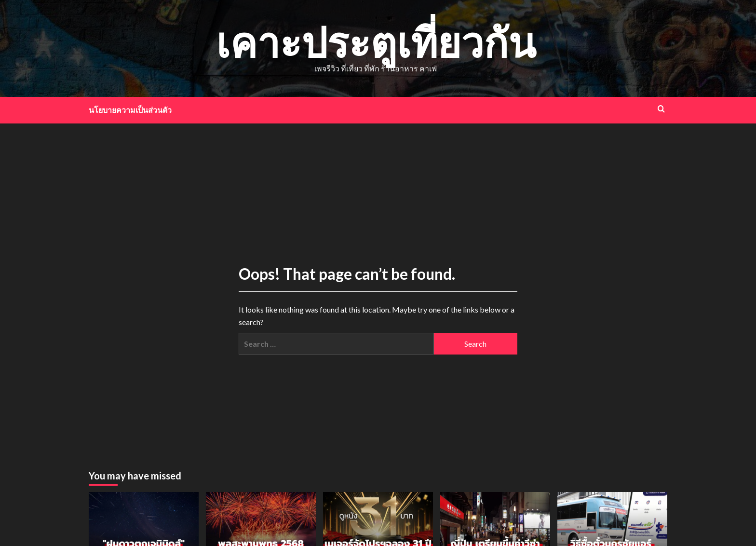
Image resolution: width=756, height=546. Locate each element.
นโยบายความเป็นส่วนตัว (130, 110)
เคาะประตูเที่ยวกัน (376, 42)
